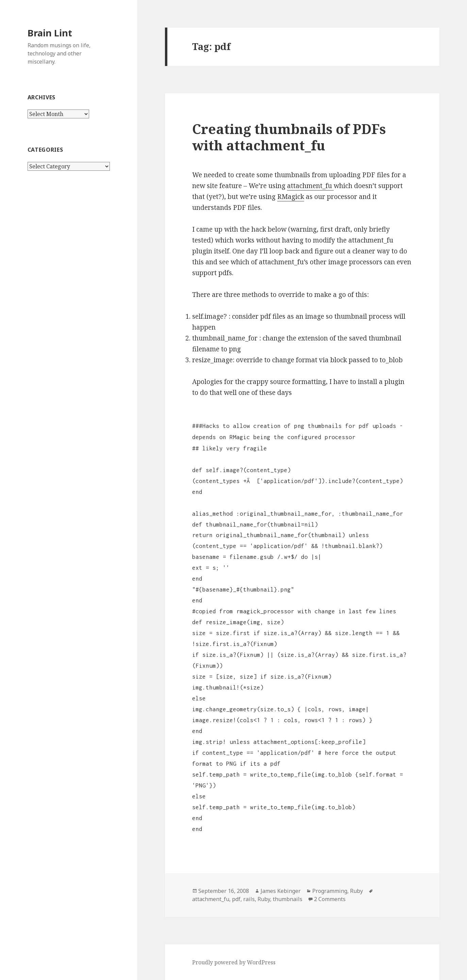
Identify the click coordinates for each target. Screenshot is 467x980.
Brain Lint (50, 33)
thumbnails (288, 899)
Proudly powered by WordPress (234, 962)
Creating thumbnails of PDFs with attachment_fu (289, 137)
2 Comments (330, 899)
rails (249, 899)
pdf (236, 899)
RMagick (291, 197)
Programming (330, 891)
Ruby (356, 891)
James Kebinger (281, 891)
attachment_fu (310, 186)
